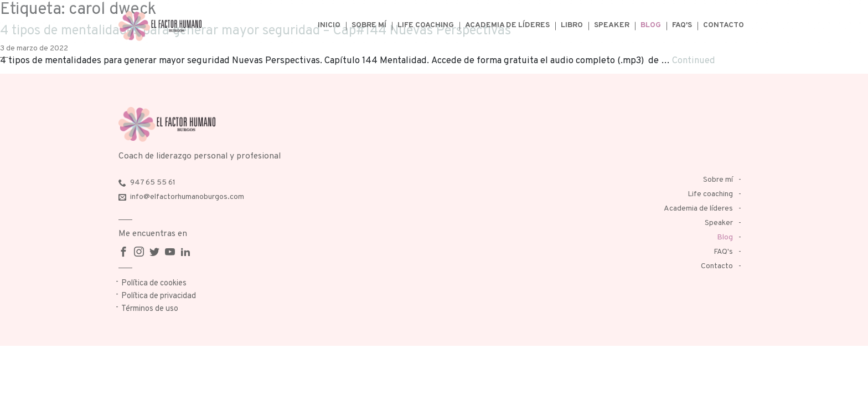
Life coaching (426, 25)
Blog (651, 25)
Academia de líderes (507, 25)
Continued (694, 61)
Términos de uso (150, 309)
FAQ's (682, 25)
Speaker (612, 25)
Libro (572, 25)
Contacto (724, 25)
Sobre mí (369, 25)
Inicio (329, 25)
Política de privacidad (159, 296)
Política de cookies (154, 283)
